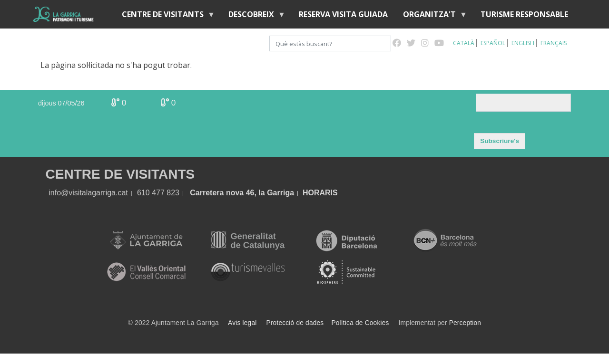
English (523, 43)
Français (554, 43)
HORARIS (320, 193)
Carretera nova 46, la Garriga (242, 193)
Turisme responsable (524, 14)
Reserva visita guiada (343, 14)
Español (493, 43)
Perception (465, 323)
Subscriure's (500, 141)
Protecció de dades (295, 323)
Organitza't (431, 16)
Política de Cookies (360, 323)
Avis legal (242, 323)
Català (464, 43)
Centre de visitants (165, 16)
